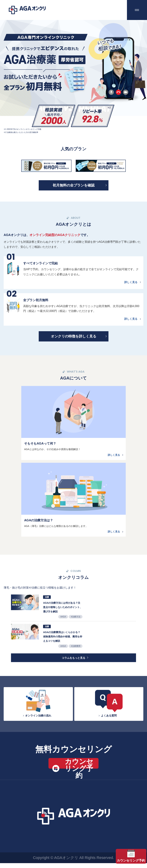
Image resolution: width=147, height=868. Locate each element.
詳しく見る (130, 283)
